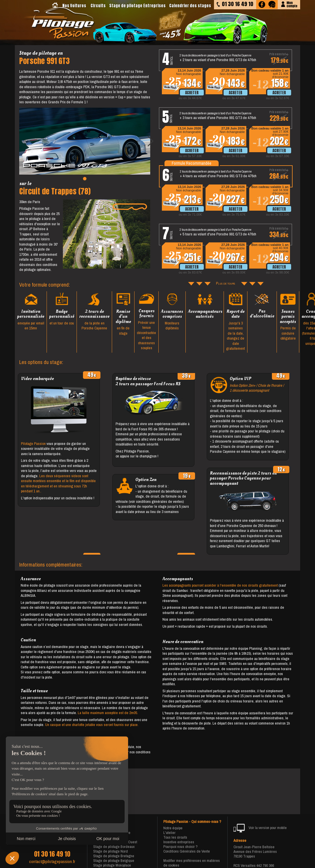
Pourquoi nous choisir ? (180, 847)
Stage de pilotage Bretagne (114, 856)
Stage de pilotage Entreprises (137, 6)
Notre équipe (173, 828)
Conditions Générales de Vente (187, 851)
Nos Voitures (74, 6)
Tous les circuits (175, 837)
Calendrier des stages (190, 6)
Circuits (98, 6)
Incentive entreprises (179, 842)
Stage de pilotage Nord (110, 851)
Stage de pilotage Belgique (114, 861)
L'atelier (169, 833)
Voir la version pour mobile (260, 828)
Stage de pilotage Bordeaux (114, 847)
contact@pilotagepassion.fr (52, 862)
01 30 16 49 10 (52, 854)
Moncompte (292, 4)
